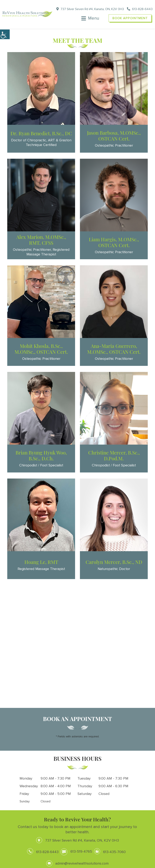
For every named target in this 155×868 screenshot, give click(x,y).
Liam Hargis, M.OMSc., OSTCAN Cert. (114, 242)
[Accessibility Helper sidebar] (5, 34)
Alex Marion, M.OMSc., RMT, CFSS (41, 240)
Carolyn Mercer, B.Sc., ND (114, 562)
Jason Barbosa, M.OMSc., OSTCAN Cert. (114, 136)
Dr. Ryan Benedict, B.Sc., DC (41, 133)
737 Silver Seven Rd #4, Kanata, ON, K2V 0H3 (90, 9)
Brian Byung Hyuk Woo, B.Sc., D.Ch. (41, 455)
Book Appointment (130, 18)
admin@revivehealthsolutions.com (77, 863)
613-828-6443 (140, 9)
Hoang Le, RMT (41, 562)
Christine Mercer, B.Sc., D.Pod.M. (114, 455)
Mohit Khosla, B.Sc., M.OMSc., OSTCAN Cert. (41, 349)
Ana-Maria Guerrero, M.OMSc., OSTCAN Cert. (114, 349)
